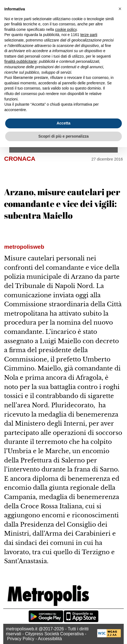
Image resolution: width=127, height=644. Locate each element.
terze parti (89, 35)
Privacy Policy (21, 639)
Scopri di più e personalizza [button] (63, 136)
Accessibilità (50, 639)
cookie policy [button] (66, 29)
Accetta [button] (64, 123)
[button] (120, 9)
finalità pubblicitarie (21, 61)
